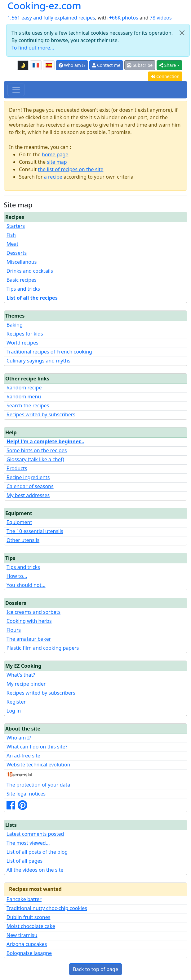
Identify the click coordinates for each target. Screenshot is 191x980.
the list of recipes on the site (71, 169)
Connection (165, 76)
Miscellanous (22, 262)
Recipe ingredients (28, 477)
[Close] (182, 33)
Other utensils (23, 540)
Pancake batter (24, 899)
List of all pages (24, 861)
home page (55, 154)
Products (17, 468)
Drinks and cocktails (30, 271)
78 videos (161, 18)
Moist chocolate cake (31, 926)
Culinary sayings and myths (38, 361)
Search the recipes (28, 405)
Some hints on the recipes (37, 450)
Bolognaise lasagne (29, 953)
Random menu (24, 397)
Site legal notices (26, 794)
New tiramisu (22, 935)
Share (168, 65)
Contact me (106, 65)
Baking (15, 325)
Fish (11, 235)
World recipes (22, 343)
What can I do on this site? (37, 747)
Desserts (17, 253)
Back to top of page (95, 969)
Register (16, 702)
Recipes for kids (25, 334)
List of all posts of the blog (37, 852)
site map (57, 162)
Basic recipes (22, 280)
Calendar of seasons (30, 486)
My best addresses (28, 495)
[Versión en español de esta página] (49, 65)
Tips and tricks (23, 289)
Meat (12, 244)
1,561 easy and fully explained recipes (51, 18)
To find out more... (33, 48)
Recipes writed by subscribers (41, 414)
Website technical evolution (38, 765)
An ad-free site (23, 756)
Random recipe (24, 388)
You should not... (26, 585)
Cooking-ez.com (44, 6)
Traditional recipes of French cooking (49, 352)
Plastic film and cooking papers (43, 648)
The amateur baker (29, 639)
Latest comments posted (35, 834)
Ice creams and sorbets (33, 612)
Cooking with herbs (29, 621)
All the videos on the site (35, 870)
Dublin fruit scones (28, 917)
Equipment (19, 522)
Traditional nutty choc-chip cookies (47, 908)
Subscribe (140, 65)
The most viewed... (28, 843)
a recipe (53, 177)
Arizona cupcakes (27, 944)
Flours (14, 630)
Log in (14, 711)
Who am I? (72, 65)
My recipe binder (26, 684)
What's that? (21, 675)
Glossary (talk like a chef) (35, 459)
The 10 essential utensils (35, 531)
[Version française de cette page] (36, 65)
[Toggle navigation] (16, 90)
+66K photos (124, 18)
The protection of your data (38, 785)
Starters (16, 226)
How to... (17, 576)
